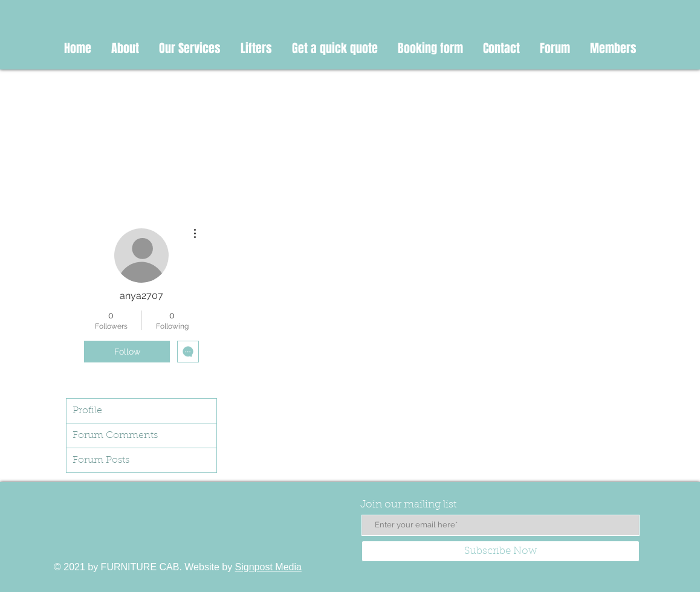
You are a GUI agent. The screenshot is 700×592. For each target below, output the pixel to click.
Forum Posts (101, 460)
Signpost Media (268, 567)
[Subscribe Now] (501, 551)
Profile (87, 411)
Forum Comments (115, 436)
